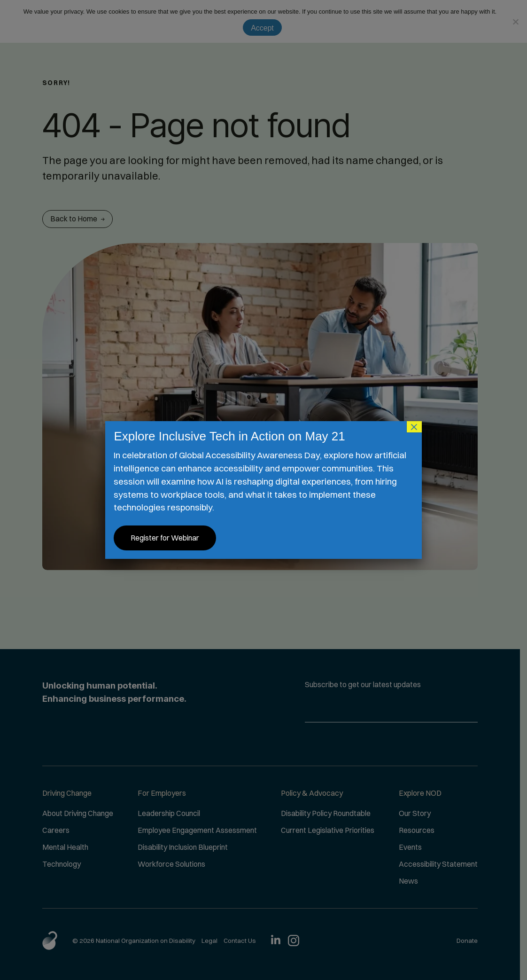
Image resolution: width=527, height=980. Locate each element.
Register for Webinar (165, 538)
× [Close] (414, 427)
